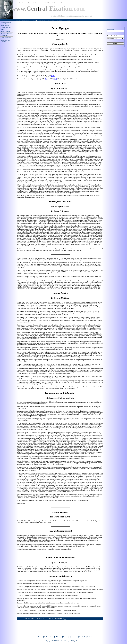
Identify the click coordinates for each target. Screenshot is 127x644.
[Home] (40, 637)
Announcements (6, 38)
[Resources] (66, 637)
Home (18, 20)
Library (35, 20)
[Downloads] (74, 637)
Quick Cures (5, 25)
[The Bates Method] (49, 637)
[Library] (59, 637)
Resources (42, 20)
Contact (68, 20)
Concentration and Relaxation (7, 35)
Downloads (51, 20)
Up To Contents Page (58, 619)
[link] (53, 76)
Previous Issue (27, 619)
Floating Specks (6, 23)
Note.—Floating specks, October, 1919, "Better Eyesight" (34, 76)
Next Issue (41, 619)
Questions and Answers (5, 41)
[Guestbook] (82, 637)
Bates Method (26, 20)
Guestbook (60, 20)
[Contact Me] (90, 637)
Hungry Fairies (5, 32)
